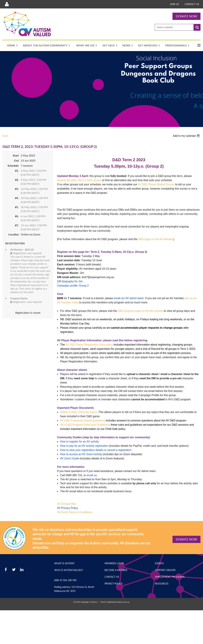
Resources (162, 584)
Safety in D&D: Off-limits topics (78, 412)
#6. (17, 216)
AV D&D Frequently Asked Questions (82, 420)
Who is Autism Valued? (69, 570)
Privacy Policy (114, 584)
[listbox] (187, 136)
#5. (17, 207)
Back (5, 136)
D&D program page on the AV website (140, 311)
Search (197, 27)
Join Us (174, 4)
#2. (17, 180)
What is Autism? (64, 563)
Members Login (114, 563)
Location (14, 234)
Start (16, 155)
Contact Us (192, 4)
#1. (17, 171)
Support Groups (165, 570)
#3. (17, 189)
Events (159, 563)
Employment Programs (170, 577)
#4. (17, 198)
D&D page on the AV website (155, 239)
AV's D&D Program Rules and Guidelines (85, 425)
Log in (7, 4)
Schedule (13, 166)
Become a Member (116, 570)
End (16, 160)
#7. (17, 225)
